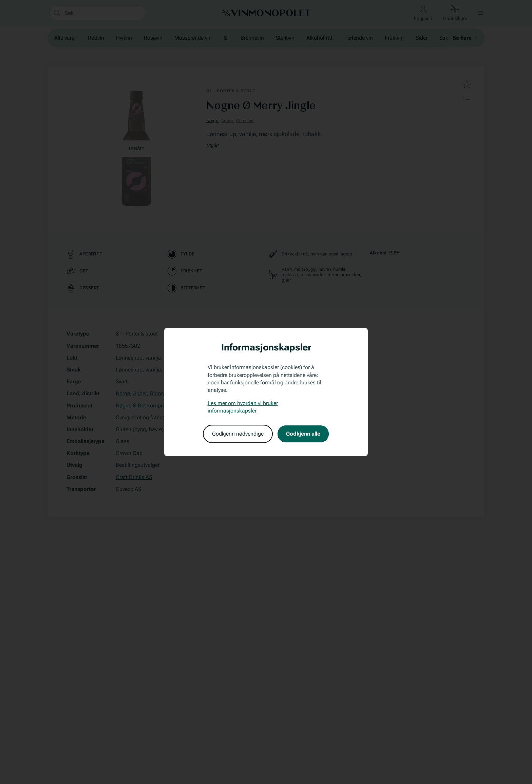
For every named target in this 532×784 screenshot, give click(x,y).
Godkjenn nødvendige (238, 434)
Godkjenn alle (303, 434)
